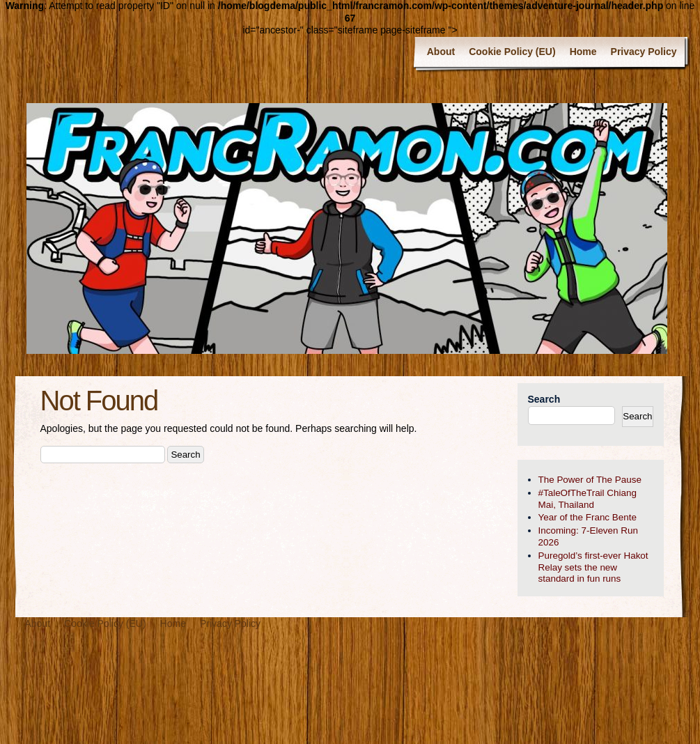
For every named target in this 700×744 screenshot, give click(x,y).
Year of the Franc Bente (588, 517)
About (441, 52)
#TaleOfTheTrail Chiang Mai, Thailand (588, 499)
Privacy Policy (644, 52)
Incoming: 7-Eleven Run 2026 (588, 536)
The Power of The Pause (590, 480)
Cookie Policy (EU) (512, 52)
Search (544, 399)
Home (583, 52)
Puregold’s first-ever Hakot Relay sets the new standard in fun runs (593, 567)
